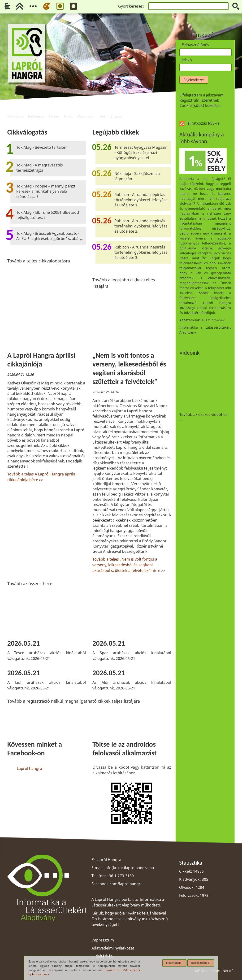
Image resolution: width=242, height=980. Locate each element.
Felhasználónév (195, 45)
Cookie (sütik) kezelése (200, 105)
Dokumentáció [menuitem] (111, 110)
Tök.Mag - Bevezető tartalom (42, 147)
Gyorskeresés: (131, 6)
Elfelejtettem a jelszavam (201, 95)
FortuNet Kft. (225, 971)
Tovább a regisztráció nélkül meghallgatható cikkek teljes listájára (74, 701)
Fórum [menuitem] (54, 110)
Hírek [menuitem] (68, 110)
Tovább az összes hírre (30, 584)
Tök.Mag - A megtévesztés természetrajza (40, 168)
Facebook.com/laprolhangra (117, 884)
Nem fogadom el (201, 963)
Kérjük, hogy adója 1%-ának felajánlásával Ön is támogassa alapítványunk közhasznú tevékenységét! (130, 919)
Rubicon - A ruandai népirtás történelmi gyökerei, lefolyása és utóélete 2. (141, 226)
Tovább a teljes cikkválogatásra (39, 261)
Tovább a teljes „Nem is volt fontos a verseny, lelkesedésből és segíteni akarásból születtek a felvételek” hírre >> (129, 565)
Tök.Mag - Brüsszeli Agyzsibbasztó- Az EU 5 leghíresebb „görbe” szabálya (50, 236)
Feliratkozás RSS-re (199, 123)
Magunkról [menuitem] (86, 110)
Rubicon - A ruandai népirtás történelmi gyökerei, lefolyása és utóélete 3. (141, 252)
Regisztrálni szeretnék (199, 100)
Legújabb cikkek (116, 132)
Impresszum (103, 940)
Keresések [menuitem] (36, 110)
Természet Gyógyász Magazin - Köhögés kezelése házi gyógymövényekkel (141, 152)
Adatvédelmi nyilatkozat (113, 948)
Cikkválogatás (27, 132)
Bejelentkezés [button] (194, 80)
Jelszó (187, 60)
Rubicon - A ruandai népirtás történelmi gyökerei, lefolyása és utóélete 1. (141, 200)
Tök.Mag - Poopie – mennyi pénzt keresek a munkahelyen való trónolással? (46, 191)
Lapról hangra (29, 768)
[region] (89, 477)
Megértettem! (174, 963)
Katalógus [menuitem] (15, 110)
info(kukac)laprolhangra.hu (129, 868)
